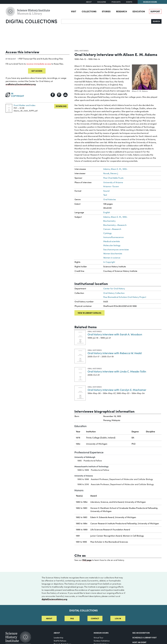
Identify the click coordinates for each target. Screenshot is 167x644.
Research (122, 11)
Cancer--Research (112, 229)
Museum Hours (150, 2)
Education (139, 11)
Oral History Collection (114, 293)
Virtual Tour (98, 638)
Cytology (107, 233)
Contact (95, 618)
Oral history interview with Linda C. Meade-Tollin (117, 371)
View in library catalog (89, 313)
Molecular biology (112, 245)
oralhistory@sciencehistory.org (21, 84)
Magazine (102, 2)
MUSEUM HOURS (101, 633)
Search (156, 21)
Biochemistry (109, 221)
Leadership (58, 638)
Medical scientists (112, 241)
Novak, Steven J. (111, 173)
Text (105, 195)
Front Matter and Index (24, 105)
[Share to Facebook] (53, 95)
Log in (118, 618)
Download (61, 106)
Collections (89, 11)
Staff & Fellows (60, 641)
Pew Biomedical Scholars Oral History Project (125, 297)
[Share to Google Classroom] (65, 95)
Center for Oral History (114, 288)
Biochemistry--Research (115, 225)
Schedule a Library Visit (145, 637)
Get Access (37, 71)
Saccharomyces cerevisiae (116, 249)
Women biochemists (113, 253)
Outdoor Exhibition (102, 641)
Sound (106, 191)
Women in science (112, 258)
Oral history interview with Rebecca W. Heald (115, 353)
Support (155, 11)
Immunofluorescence (113, 237)
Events (129, 2)
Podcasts (116, 2)
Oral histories (81, 51)
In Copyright (109, 262)
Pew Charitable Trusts (113, 178)
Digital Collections (31, 21)
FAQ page (87, 560)
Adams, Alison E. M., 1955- (115, 169)
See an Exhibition (141, 633)
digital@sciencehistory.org (54, 599)
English (107, 212)
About (89, 2)
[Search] (106, 21)
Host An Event (139, 642)
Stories (106, 11)
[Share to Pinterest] (59, 95)
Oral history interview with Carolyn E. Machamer (117, 390)
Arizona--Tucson (111, 186)
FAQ (72, 618)
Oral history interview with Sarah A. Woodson (115, 334)
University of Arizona (113, 182)
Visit (74, 11)
